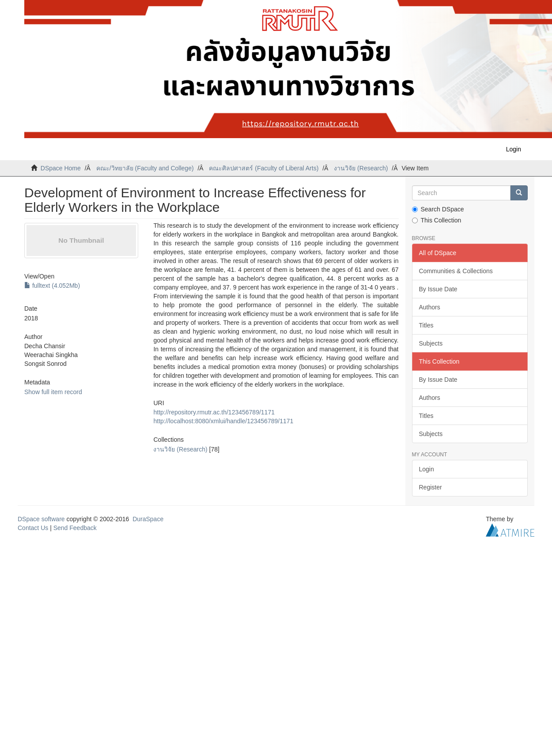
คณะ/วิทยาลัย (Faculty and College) (145, 168)
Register (431, 487)
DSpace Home (61, 168)
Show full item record (53, 392)
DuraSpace (148, 519)
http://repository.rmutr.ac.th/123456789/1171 (214, 412)
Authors (430, 307)
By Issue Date (438, 289)
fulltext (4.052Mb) (52, 286)
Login (427, 469)
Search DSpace (438, 209)
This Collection (437, 220)
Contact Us (33, 528)
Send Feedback (75, 528)
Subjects (431, 343)
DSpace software (41, 519)
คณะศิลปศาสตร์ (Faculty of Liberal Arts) (264, 168)
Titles (426, 325)
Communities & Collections (456, 271)
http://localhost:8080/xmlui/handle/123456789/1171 (223, 421)
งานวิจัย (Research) (361, 168)
